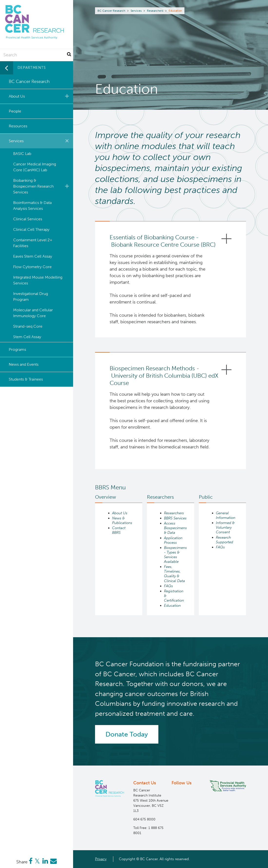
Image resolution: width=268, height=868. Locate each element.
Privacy (101, 859)
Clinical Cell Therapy (31, 229)
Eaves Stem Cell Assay (33, 256)
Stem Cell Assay (27, 337)
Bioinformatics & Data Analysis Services (32, 206)
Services (136, 11)
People (15, 111)
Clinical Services (28, 219)
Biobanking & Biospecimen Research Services (42, 186)
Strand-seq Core (28, 326)
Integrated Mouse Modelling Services (38, 280)
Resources (18, 126)
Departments (32, 68)
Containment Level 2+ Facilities (33, 243)
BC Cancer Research (111, 11)
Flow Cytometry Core (32, 267)
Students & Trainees (26, 379)
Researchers (155, 11)
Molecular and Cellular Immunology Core (33, 313)
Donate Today (127, 734)
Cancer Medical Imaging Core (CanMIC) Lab (35, 167)
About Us (40, 96)
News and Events (24, 364)
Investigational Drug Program (31, 297)
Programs (17, 349)
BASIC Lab (22, 154)
